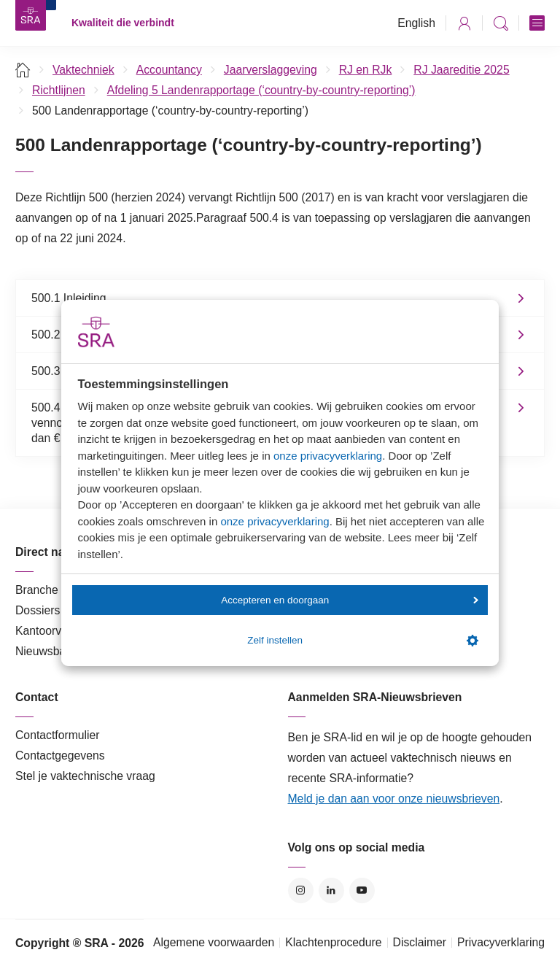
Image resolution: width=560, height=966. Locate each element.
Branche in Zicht (57, 590)
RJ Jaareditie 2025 (461, 70)
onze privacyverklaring (328, 456)
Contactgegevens (60, 756)
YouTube (362, 890)
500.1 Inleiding (69, 298)
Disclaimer (420, 942)
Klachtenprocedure (333, 942)
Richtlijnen (59, 90)
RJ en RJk (366, 70)
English (416, 23)
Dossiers (38, 610)
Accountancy (169, 70)
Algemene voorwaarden (214, 942)
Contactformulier (58, 735)
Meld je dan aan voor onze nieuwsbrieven (394, 799)
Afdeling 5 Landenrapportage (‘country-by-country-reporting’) (261, 90)
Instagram (301, 890)
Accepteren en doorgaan (349, 600)
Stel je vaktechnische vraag (85, 776)
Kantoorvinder (51, 631)
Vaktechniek (83, 70)
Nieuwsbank (47, 651)
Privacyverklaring (501, 942)
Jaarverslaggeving (271, 70)
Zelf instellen (362, 641)
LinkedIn (331, 890)
